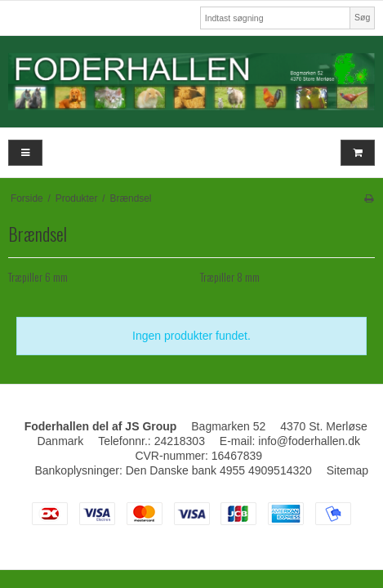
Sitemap (347, 470)
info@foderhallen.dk (309, 441)
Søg (362, 17)
